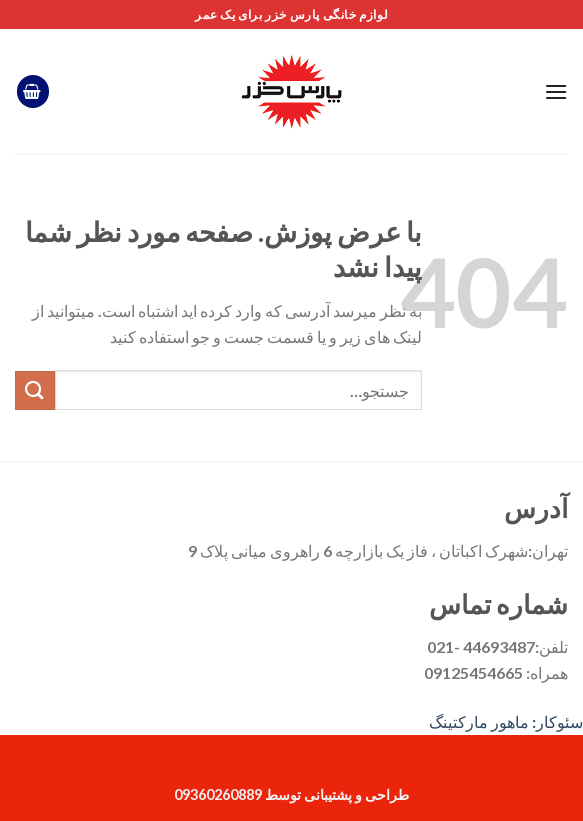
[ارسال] (35, 390)
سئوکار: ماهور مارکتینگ (506, 721)
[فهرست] (556, 91)
